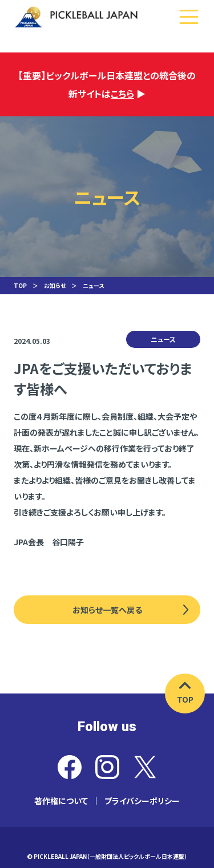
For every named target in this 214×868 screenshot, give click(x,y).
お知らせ (55, 285)
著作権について (61, 801)
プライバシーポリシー (142, 801)
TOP (20, 285)
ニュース (93, 285)
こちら (122, 94)
